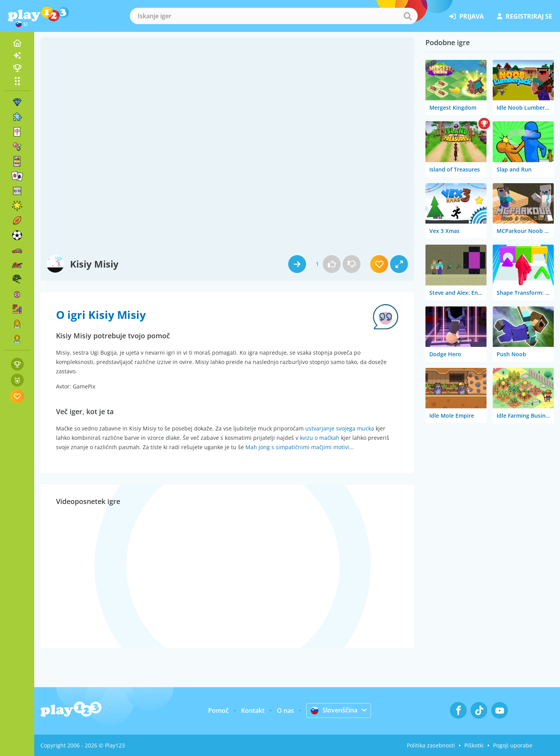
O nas (285, 710)
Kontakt (253, 710)
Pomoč (218, 710)
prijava (466, 16)
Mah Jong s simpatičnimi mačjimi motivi (297, 447)
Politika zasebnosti (431, 745)
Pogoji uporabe (513, 745)
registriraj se (525, 16)
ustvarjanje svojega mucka (340, 428)
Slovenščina (334, 710)
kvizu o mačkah (320, 438)
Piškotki (474, 745)
